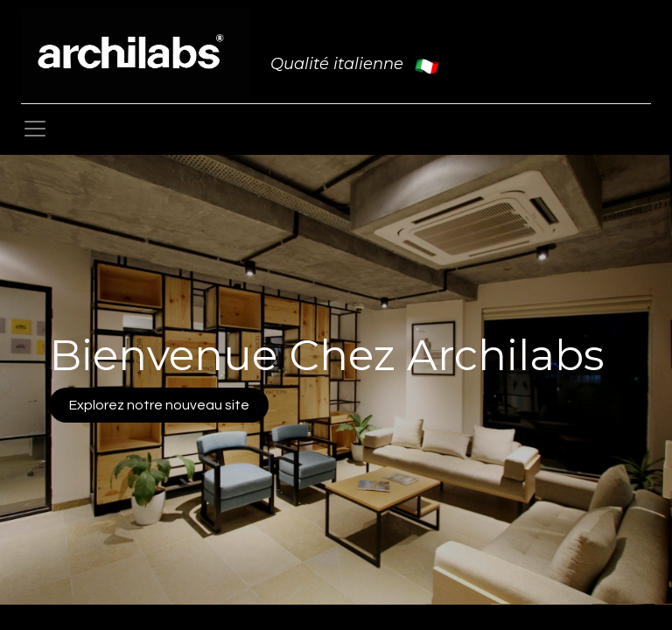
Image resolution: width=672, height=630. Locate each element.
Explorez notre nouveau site (159, 405)
